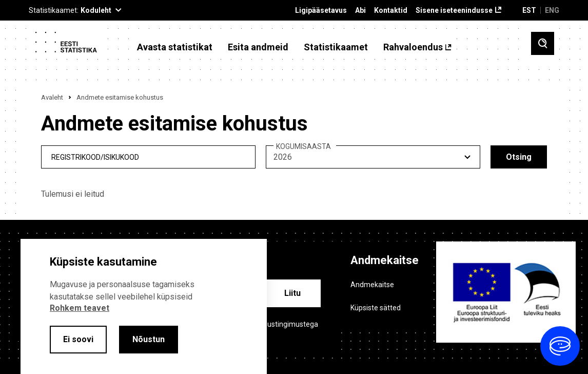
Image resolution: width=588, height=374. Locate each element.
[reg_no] (148, 157)
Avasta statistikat (175, 47)
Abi (360, 11)
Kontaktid (391, 11)
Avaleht (52, 97)
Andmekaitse (372, 285)
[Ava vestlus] (560, 346)
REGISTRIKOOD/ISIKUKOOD (95, 157)
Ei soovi (78, 339)
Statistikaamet (336, 47)
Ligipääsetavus (321, 11)
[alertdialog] (144, 306)
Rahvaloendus (413, 47)
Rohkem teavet (80, 308)
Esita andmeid (258, 47)
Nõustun (149, 339)
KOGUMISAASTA (303, 147)
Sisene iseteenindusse (454, 11)
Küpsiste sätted (376, 308)
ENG (552, 10)
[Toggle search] (543, 43)
